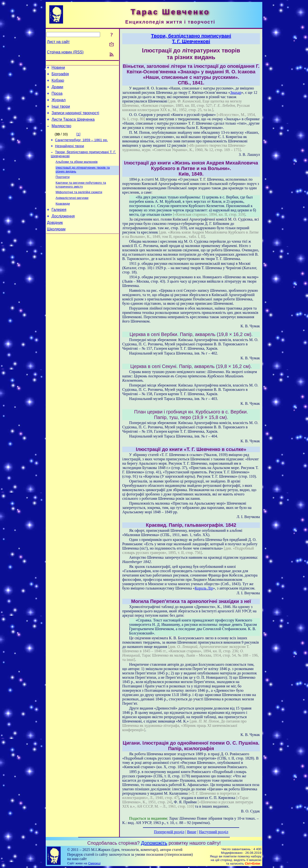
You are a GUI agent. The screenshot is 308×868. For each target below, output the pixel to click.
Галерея (59, 223)
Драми (57, 90)
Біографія (60, 75)
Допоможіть (154, 843)
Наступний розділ (214, 832)
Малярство (61, 133)
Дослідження (63, 230)
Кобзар (58, 83)
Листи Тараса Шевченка (73, 126)
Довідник (55, 238)
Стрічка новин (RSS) (65, 52)
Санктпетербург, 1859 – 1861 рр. (82, 148)
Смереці (94, 863)
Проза (57, 97)
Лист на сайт (58, 42)
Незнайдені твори (70, 155)
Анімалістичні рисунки (72, 210)
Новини (58, 68)
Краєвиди (63, 216)
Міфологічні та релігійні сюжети (79, 204)
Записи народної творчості (75, 119)
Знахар (236, 92)
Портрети (63, 188)
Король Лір (204, 588)
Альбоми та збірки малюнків (77, 172)
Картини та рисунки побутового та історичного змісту (81, 196)
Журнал (58, 104)
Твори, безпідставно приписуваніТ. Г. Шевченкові (191, 39)
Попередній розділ (169, 832)
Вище (192, 832)
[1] (78, 141)
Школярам (56, 245)
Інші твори (61, 111)
